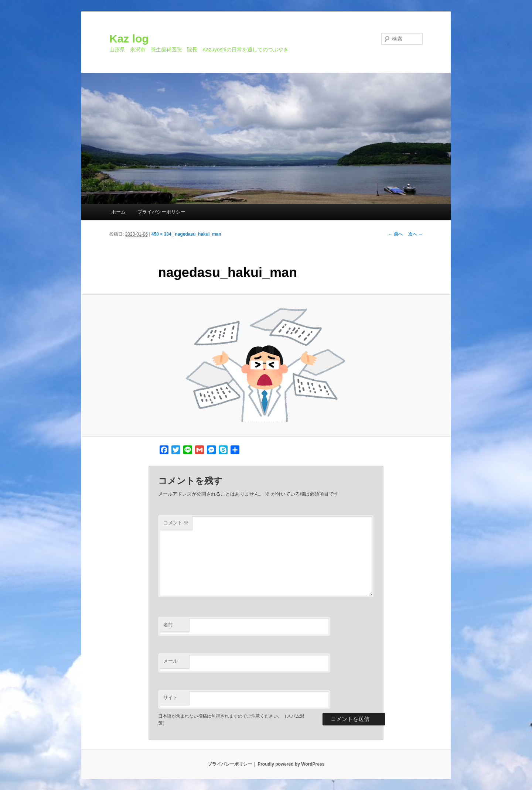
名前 (168, 625)
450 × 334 (161, 234)
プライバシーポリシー (161, 212)
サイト (170, 697)
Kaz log (129, 39)
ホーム (118, 212)
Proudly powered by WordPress (291, 764)
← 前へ (395, 234)
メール (170, 661)
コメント (176, 523)
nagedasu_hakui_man (198, 234)
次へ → (415, 234)
